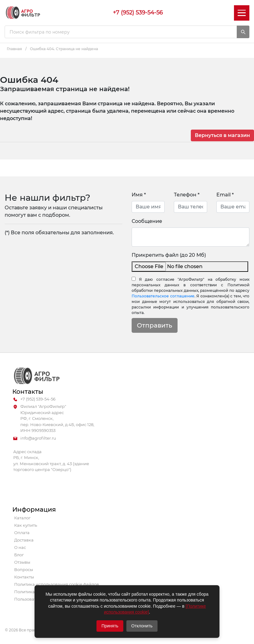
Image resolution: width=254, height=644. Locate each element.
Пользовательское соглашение (163, 296)
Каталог (22, 518)
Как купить (26, 525)
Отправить (155, 325)
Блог (19, 555)
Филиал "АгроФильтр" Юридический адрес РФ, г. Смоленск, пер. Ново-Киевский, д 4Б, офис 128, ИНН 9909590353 (54, 419)
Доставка (24, 540)
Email (225, 195)
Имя (139, 195)
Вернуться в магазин (222, 135)
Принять (110, 626)
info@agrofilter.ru (35, 438)
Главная (14, 49)
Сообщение (147, 221)
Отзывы (22, 562)
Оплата (22, 533)
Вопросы (24, 570)
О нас (20, 547)
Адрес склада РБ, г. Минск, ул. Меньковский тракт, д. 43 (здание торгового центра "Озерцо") (51, 461)
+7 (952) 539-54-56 (138, 13)
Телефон (187, 195)
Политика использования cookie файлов (57, 584)
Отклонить (142, 626)
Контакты (24, 577)
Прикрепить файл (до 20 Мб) (169, 255)
